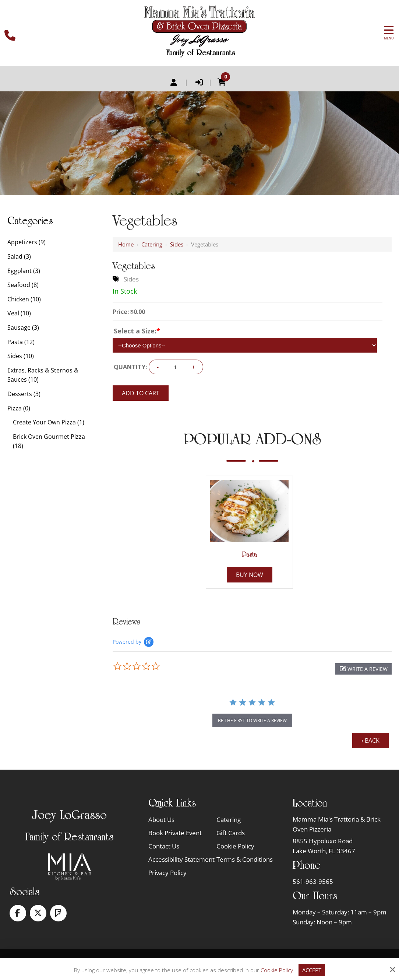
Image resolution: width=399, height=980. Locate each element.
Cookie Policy (277, 970)
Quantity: (130, 367)
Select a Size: (137, 331)
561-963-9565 (313, 881)
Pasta (249, 554)
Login (199, 83)
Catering (152, 244)
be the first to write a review (252, 720)
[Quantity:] (175, 367)
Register (174, 83)
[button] (363, 669)
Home (126, 244)
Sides (177, 244)
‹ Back (370, 741)
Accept (312, 970)
